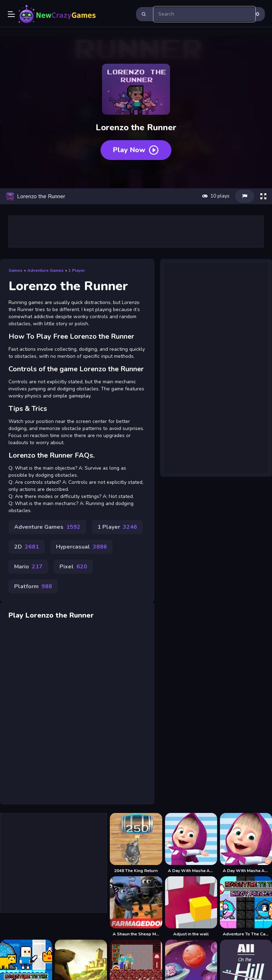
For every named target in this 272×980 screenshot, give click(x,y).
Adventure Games (46, 270)
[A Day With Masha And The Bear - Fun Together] (246, 843)
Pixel (73, 567)
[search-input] (204, 14)
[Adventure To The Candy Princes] (246, 907)
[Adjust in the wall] (191, 907)
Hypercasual (81, 547)
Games (16, 270)
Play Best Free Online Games (57, 14)
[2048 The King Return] (136, 843)
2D (27, 547)
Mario (28, 567)
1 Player (77, 270)
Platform (33, 586)
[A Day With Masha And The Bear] (191, 843)
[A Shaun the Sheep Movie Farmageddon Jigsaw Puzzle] (136, 907)
